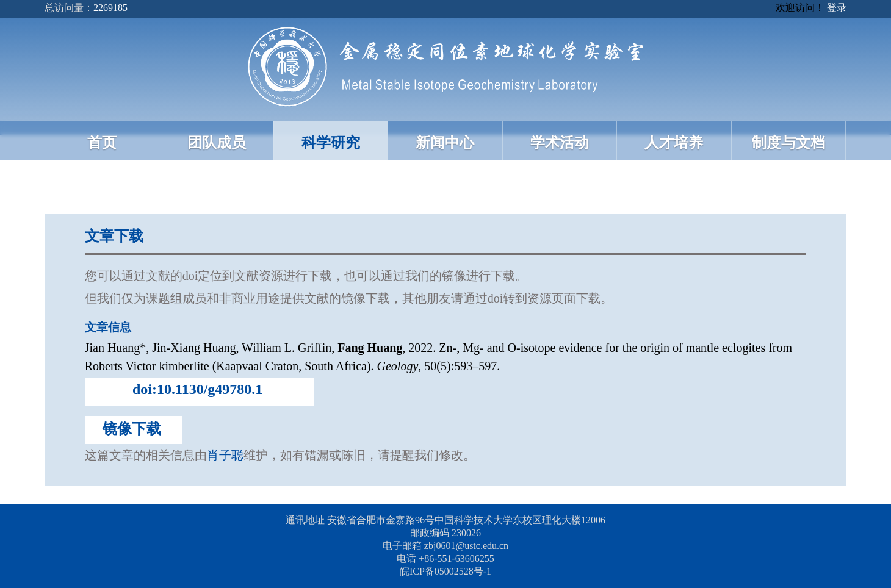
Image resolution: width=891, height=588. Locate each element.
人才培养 (674, 143)
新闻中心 (445, 143)
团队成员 (217, 143)
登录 (837, 8)
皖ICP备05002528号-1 (445, 571)
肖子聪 (225, 455)
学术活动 (560, 143)
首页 (102, 143)
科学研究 (331, 143)
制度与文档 (788, 143)
